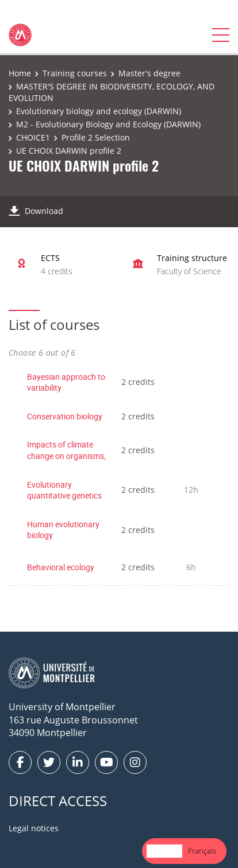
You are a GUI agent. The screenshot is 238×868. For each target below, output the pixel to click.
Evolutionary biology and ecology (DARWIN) (99, 111)
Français (202, 851)
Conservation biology (65, 416)
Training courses (75, 73)
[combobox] (164, 851)
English (164, 851)
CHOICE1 (33, 137)
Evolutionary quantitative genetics (64, 490)
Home (20, 73)
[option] (202, 851)
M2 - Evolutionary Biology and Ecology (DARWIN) (108, 124)
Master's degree (149, 73)
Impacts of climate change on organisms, (66, 450)
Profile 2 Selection (96, 137)
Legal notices (34, 828)
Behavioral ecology (61, 567)
